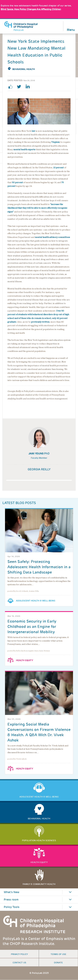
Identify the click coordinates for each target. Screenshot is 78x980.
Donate (58, 963)
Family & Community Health (39, 884)
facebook (12, 87)
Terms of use (58, 954)
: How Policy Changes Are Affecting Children (31, 9)
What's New (12, 892)
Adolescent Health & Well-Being (36, 601)
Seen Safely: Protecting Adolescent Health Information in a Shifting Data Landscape (39, 567)
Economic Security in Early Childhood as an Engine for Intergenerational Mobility (32, 627)
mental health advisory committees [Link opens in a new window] (52, 237)
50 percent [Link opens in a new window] (17, 182)
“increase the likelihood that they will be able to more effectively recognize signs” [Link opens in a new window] (37, 208)
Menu (71, 30)
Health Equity (24, 660)
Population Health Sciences (39, 840)
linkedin (29, 87)
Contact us (19, 963)
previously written (40, 322)
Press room (11, 900)
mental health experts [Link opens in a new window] (24, 150)
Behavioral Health (24, 69)
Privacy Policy (19, 954)
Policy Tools (12, 907)
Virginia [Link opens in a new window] (55, 142)
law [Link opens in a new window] (33, 131)
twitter (20, 87)
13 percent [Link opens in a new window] (58, 168)
